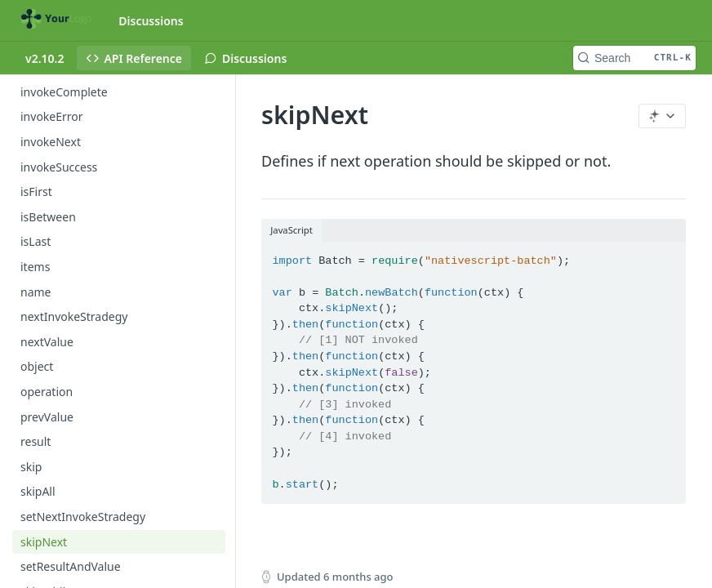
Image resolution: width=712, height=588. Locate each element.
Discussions (151, 21)
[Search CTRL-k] (634, 58)
